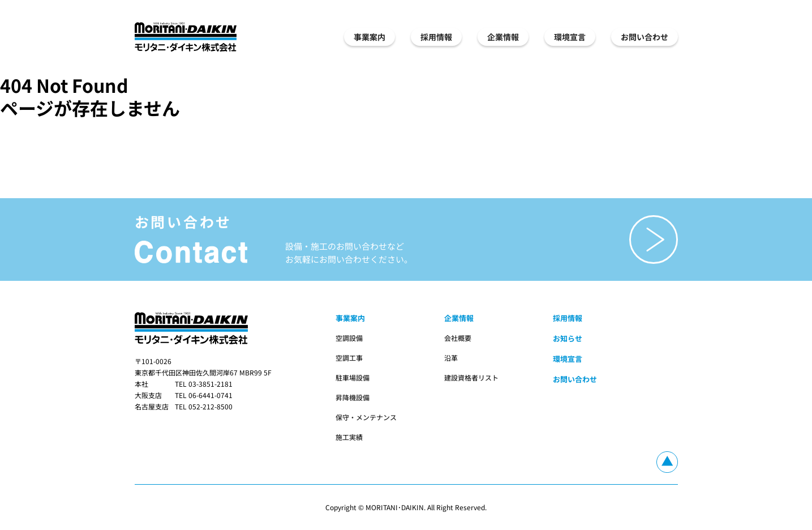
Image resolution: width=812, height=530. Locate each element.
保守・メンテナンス (366, 417)
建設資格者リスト (471, 377)
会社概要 (458, 338)
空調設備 (349, 338)
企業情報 (503, 37)
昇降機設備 (353, 397)
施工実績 (349, 437)
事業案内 (370, 37)
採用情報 (436, 37)
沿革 (451, 358)
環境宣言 (570, 37)
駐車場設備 (353, 377)
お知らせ (568, 338)
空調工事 (349, 358)
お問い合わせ (645, 37)
